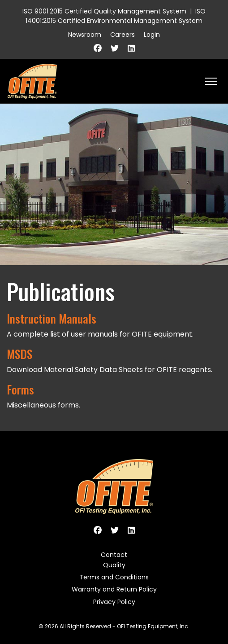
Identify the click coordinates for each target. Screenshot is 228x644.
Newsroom (85, 35)
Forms (20, 389)
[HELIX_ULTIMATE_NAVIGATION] (211, 81)
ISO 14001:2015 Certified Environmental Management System (116, 16)
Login (152, 35)
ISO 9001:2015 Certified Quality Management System (104, 11)
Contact (114, 555)
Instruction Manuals (52, 318)
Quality (114, 565)
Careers (123, 35)
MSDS (19, 354)
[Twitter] (115, 48)
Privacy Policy (114, 602)
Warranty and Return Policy (114, 589)
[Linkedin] (131, 48)
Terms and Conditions (114, 577)
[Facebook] (98, 48)
